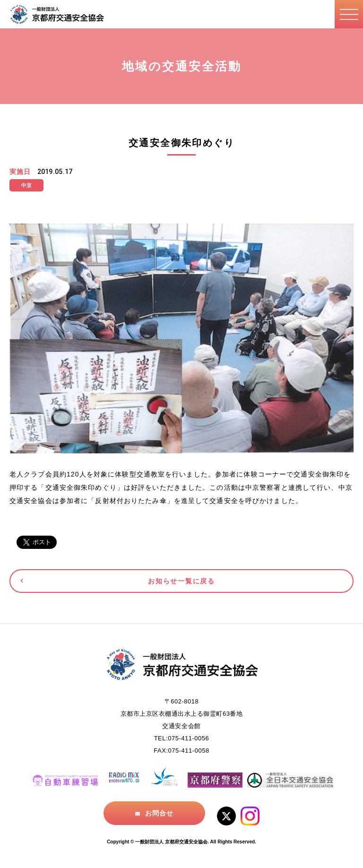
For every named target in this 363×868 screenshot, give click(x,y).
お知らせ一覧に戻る (181, 581)
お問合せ (159, 813)
